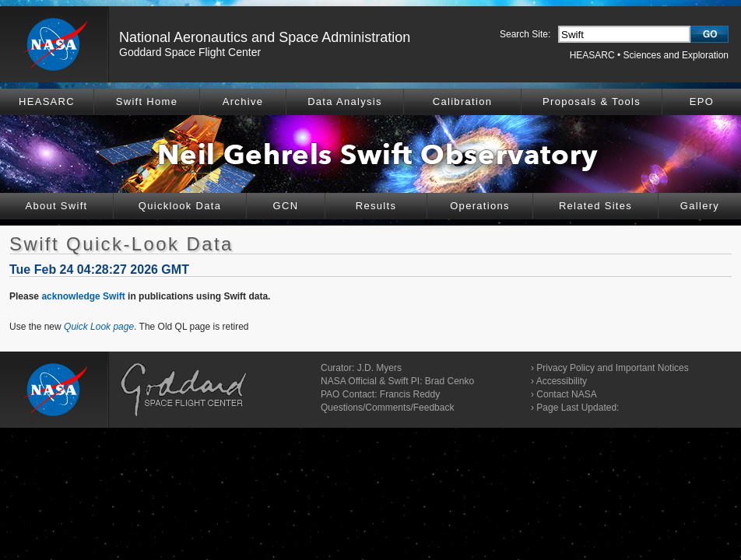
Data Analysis (345, 101)
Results (376, 206)
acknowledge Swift (83, 296)
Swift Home (147, 101)
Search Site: (525, 34)
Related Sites (595, 206)
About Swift (56, 206)
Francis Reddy (410, 394)
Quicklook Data (180, 206)
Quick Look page (99, 327)
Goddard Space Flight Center (190, 52)
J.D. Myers (379, 368)
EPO (702, 101)
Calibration (462, 101)
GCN (286, 206)
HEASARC (592, 55)
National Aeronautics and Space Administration (265, 37)
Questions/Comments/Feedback (387, 408)
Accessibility (562, 381)
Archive (243, 101)
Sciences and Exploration (676, 55)
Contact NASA (566, 394)
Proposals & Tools (592, 101)
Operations (480, 206)
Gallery (700, 206)
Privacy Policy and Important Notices (612, 368)
